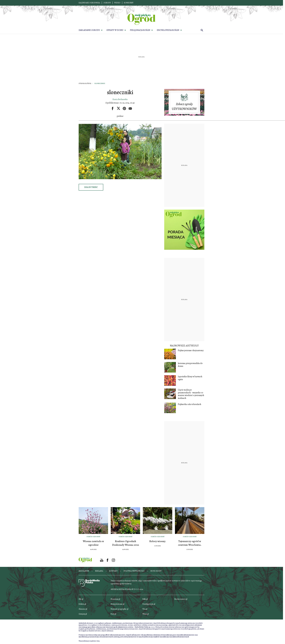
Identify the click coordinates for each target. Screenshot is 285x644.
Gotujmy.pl (83, 614)
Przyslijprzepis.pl (149, 604)
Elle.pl (81, 599)
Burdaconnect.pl (181, 599)
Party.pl (113, 614)
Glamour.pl (83, 609)
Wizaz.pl (146, 614)
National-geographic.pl (119, 609)
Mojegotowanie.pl (117, 604)
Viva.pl (145, 609)
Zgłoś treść (91, 187)
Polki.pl (145, 599)
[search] (202, 30)
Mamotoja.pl (115, 599)
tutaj (98, 641)
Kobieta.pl (82, 604)
